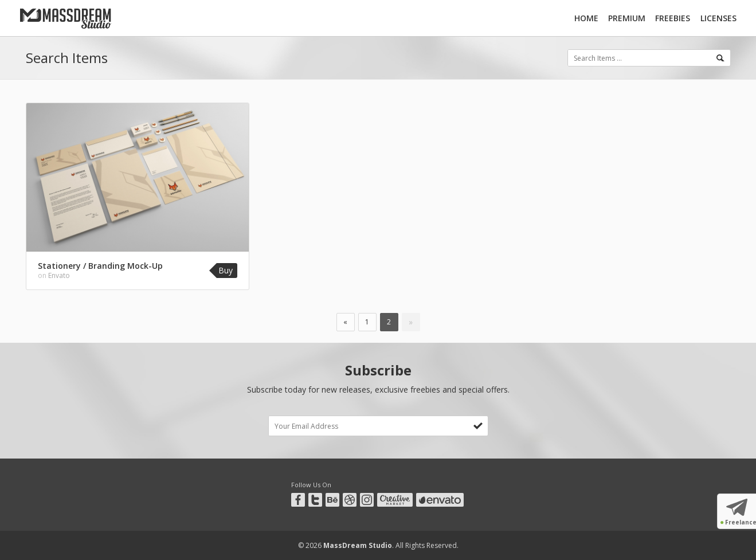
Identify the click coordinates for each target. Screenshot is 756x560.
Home (586, 18)
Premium (627, 18)
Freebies (673, 18)
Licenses (718, 18)
